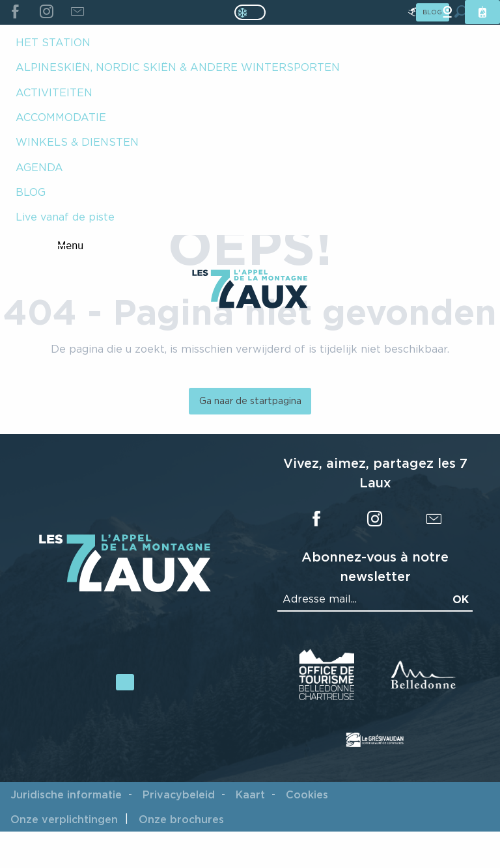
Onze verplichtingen (64, 819)
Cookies (307, 794)
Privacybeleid (179, 794)
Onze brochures (181, 819)
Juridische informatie (66, 794)
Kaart (250, 794)
